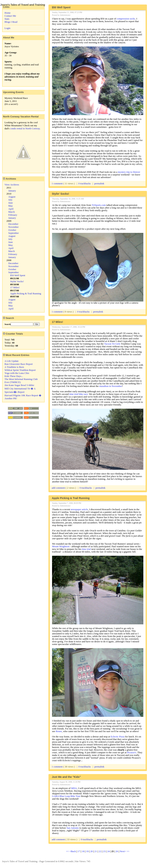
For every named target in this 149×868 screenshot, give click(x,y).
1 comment (57, 183)
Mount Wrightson (61, 546)
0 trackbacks (85, 183)
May (11, 206)
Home (8, 13)
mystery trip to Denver (129, 172)
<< (68, 851)
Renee (59, 731)
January (12, 191)
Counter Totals (13, 334)
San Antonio (73, 828)
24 (108, 851)
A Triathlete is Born (14, 367)
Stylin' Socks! (17, 281)
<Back (73, 851)
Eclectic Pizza (117, 737)
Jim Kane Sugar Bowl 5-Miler (19, 385)
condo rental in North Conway (25, 128)
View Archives (12, 185)
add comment (59, 488)
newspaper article (79, 509)
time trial (86, 549)
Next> (123, 851)
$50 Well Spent (18, 275)
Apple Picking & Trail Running (26, 293)
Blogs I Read (11, 22)
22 (100, 851)
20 (92, 851)
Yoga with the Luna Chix (17, 373)
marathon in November (111, 386)
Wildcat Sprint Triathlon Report (20, 370)
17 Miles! (15, 287)
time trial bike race (79, 394)
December (13, 224)
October (12, 230)
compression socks (126, 19)
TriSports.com (99, 205)
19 (87, 851)
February (13, 215)
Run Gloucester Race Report (19, 364)
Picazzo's (132, 752)
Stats (7, 19)
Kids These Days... (14, 376)
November (13, 227)
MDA (74, 788)
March (12, 212)
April (11, 209)
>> (128, 851)
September (14, 233)
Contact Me (10, 16)
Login (7, 28)
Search (8, 318)
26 (117, 851)
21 (96, 851)
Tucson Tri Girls (112, 344)
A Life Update (12, 361)
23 (104, 851)
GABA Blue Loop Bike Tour (66, 796)
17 (79, 851)
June (11, 203)
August (12, 197)
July (10, 200)
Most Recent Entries (16, 355)
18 (83, 851)
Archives (10, 179)
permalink (99, 183)
